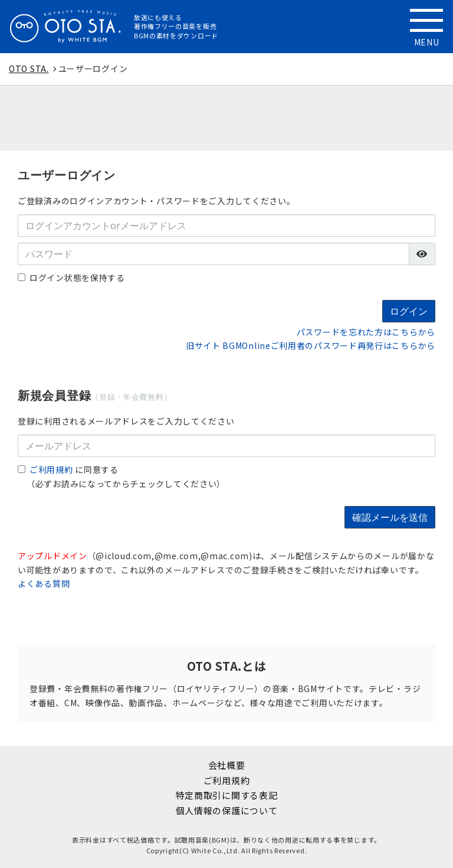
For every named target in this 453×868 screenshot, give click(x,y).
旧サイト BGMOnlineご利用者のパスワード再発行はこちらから (311, 345)
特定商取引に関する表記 (227, 795)
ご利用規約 (51, 469)
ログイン (409, 311)
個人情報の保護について (227, 810)
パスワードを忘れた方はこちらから (366, 332)
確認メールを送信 (390, 517)
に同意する (68, 469)
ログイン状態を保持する (71, 278)
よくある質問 (44, 583)
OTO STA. (29, 68)
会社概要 (227, 765)
